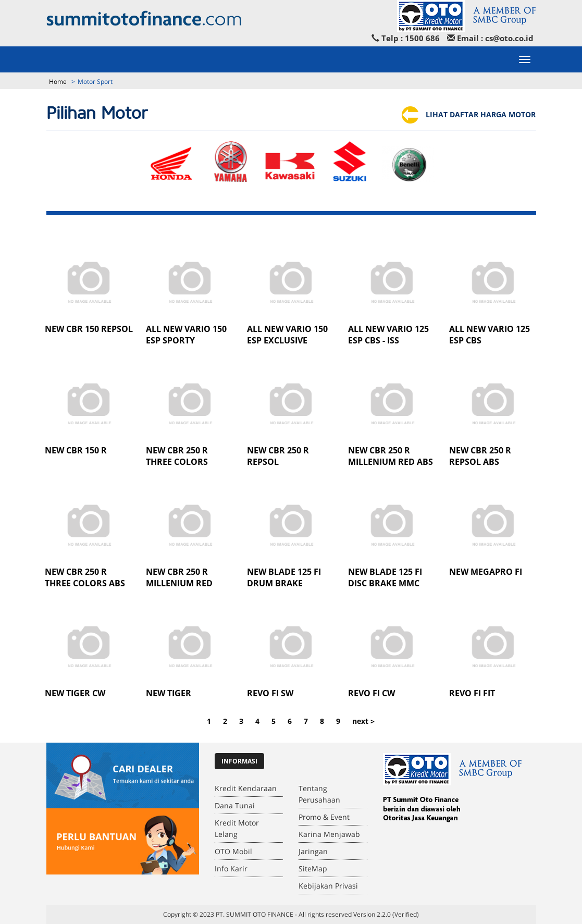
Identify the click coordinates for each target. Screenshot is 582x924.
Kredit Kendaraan (246, 788)
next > (363, 721)
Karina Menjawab (329, 834)
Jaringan (313, 851)
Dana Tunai (235, 805)
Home (58, 82)
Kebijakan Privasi (328, 886)
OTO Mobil (233, 851)
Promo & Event (324, 817)
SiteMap (313, 868)
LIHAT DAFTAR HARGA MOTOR (468, 114)
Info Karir (231, 868)
